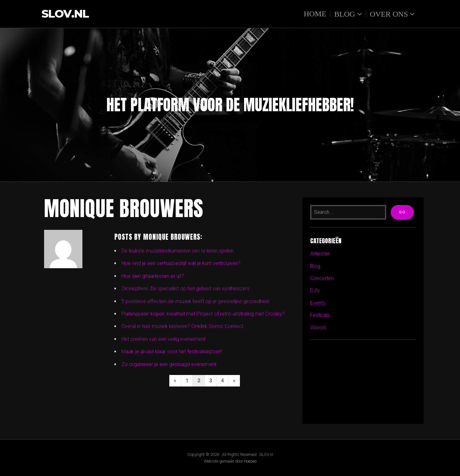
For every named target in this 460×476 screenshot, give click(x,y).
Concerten (322, 278)
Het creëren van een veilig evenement (163, 339)
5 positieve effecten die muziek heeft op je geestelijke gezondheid (195, 301)
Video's (318, 328)
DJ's (315, 290)
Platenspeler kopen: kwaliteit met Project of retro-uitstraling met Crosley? (203, 314)
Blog (345, 14)
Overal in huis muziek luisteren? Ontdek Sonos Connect (182, 326)
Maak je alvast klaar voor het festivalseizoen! (172, 351)
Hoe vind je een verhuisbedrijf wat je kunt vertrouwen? (181, 263)
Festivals (320, 315)
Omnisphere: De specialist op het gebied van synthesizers (185, 289)
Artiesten (320, 254)
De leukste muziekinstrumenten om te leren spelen (177, 251)
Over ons (389, 14)
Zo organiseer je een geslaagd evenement (169, 364)
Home (315, 14)
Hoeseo (250, 461)
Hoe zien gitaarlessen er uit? (153, 276)
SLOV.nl (65, 14)
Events (318, 303)
